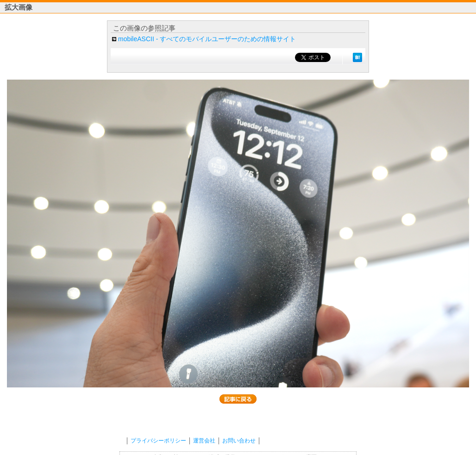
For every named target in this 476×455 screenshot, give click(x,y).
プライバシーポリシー (158, 441)
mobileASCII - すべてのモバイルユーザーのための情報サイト (207, 39)
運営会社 (204, 441)
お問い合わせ (239, 441)
